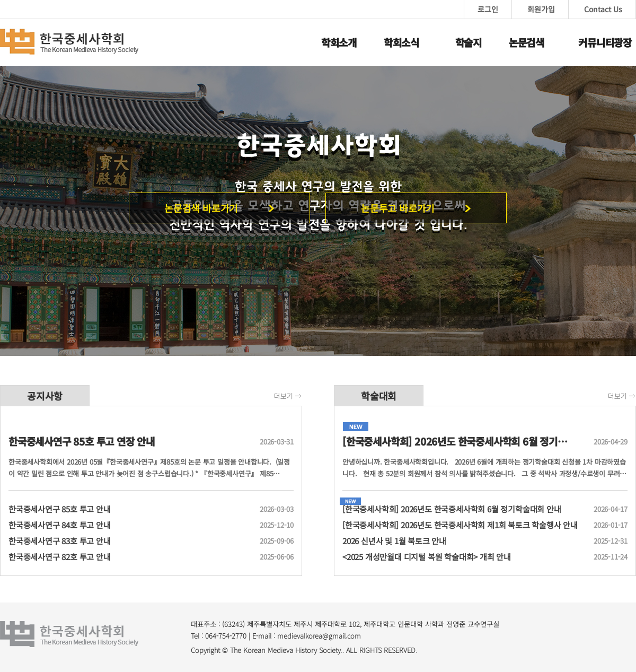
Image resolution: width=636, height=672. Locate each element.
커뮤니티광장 (605, 42)
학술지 (469, 42)
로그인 (488, 9)
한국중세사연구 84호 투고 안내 (130, 525)
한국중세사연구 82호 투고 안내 (130, 557)
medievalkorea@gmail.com (319, 636)
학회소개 (339, 42)
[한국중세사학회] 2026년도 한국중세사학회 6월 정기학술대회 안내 (464, 509)
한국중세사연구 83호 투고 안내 (130, 541)
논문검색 (527, 42)
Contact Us (603, 9)
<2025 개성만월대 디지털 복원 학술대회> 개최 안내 (464, 557)
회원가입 (541, 9)
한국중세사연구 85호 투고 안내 (130, 509)
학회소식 (401, 42)
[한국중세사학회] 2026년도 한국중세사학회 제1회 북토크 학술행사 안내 (464, 525)
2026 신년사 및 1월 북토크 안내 (464, 541)
